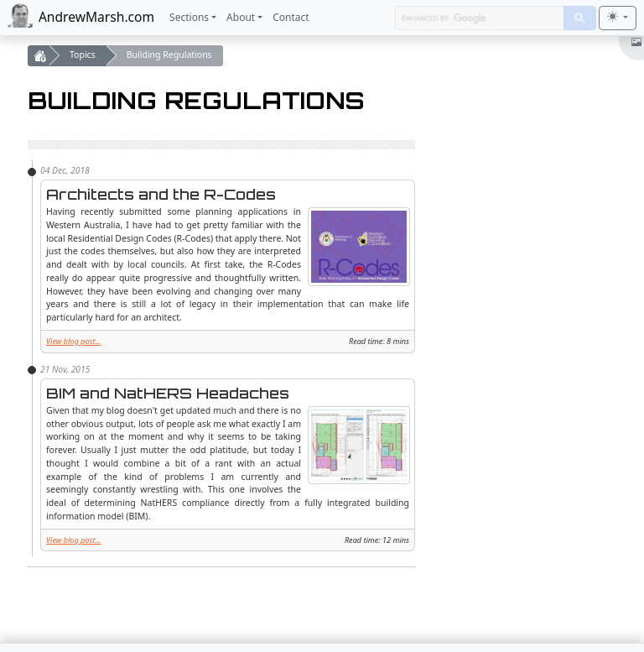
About (241, 17)
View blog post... (73, 341)
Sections (189, 17)
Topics (83, 55)
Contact (291, 17)
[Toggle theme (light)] (618, 18)
